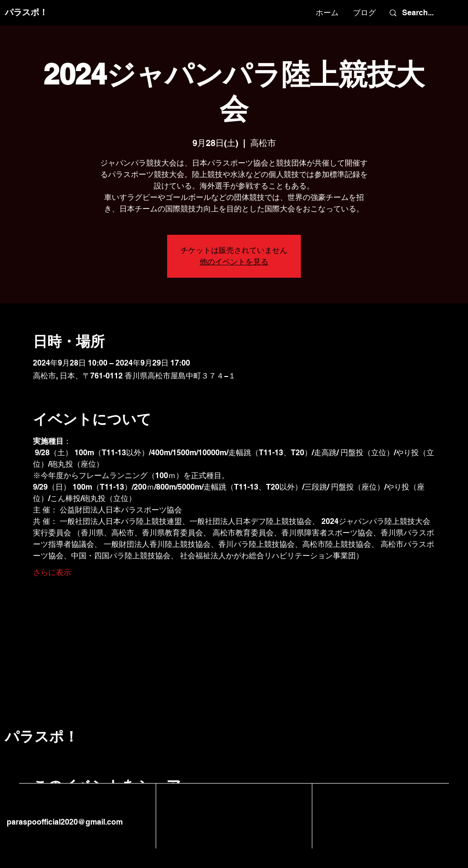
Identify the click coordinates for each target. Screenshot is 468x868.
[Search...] (423, 13)
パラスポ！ (26, 12)
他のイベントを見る (234, 262)
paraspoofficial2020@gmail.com (64, 822)
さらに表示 (52, 572)
